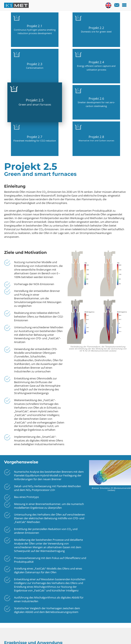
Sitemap (70, 634)
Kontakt (31, 634)
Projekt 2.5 (19, 63)
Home (18, 634)
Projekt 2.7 (81, 63)
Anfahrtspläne (51, 634)
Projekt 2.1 (19, 22)
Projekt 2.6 (50, 61)
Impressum (88, 634)
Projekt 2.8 (112, 63)
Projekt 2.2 (50, 26)
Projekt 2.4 (112, 24)
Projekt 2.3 (81, 28)
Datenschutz (109, 634)
